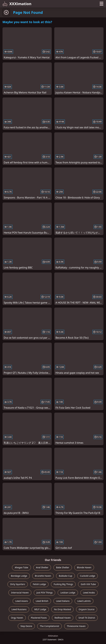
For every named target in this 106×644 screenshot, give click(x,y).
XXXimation (17, 4)
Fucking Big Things (63, 584)
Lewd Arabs (89, 593)
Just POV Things (45, 593)
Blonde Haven (84, 567)
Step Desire (26, 626)
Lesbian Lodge (68, 593)
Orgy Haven (17, 618)
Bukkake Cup (65, 576)
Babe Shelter (63, 567)
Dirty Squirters (18, 584)
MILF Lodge (40, 609)
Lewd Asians (22, 601)
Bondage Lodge (19, 576)
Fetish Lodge (39, 584)
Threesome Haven (76, 626)
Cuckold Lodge (88, 576)
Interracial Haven (20, 593)
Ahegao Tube (21, 567)
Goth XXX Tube (88, 584)
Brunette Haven (43, 576)
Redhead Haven (63, 618)
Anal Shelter (42, 567)
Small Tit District (87, 618)
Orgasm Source (87, 609)
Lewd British (42, 601)
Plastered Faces (39, 618)
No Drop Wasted (62, 609)
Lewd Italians (63, 601)
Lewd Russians (19, 609)
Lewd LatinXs (84, 601)
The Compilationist (49, 626)
